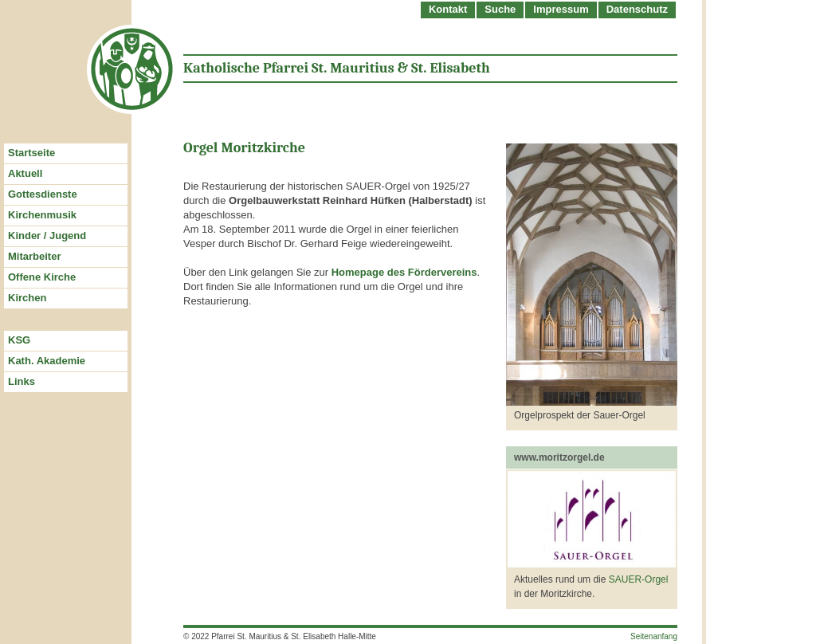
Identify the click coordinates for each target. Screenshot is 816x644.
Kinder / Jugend (47, 236)
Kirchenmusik (42, 215)
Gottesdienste (43, 194)
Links (22, 381)
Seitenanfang (654, 636)
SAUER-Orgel (639, 579)
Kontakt (448, 9)
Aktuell (25, 173)
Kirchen (27, 298)
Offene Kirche (42, 277)
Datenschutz (637, 9)
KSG (19, 340)
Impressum (561, 9)
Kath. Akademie (47, 361)
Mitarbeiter (34, 256)
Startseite (31, 153)
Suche (500, 9)
